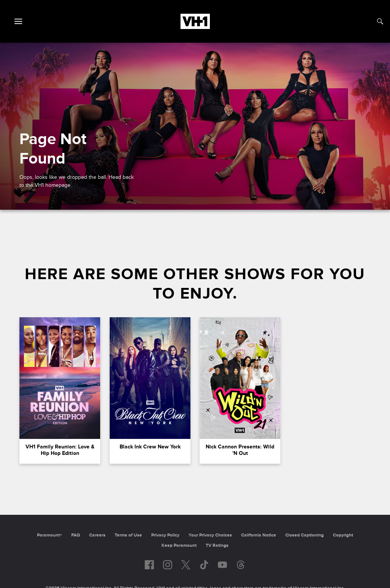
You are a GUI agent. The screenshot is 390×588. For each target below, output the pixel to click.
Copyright (343, 535)
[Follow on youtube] (222, 565)
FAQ (76, 535)
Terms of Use (128, 535)
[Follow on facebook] (149, 565)
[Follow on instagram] (168, 565)
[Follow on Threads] (241, 565)
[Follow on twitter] (186, 565)
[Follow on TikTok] (204, 565)
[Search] (380, 21)
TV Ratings (217, 545)
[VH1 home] (195, 27)
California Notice (259, 535)
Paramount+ (50, 535)
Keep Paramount (179, 545)
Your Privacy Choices (210, 535)
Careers (97, 535)
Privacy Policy (165, 535)
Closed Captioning (304, 535)
